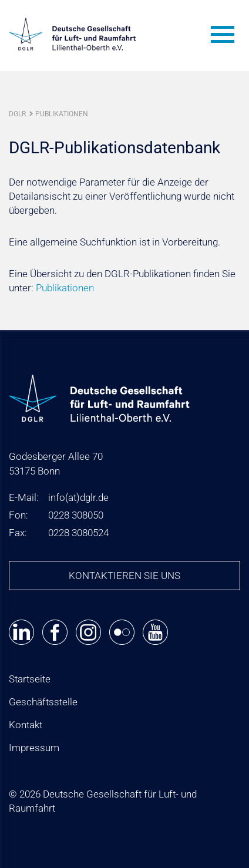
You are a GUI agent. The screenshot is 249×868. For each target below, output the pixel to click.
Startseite (30, 679)
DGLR (17, 114)
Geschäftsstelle (43, 702)
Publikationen (62, 114)
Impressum (34, 748)
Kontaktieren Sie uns (124, 576)
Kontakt (26, 725)
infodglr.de (78, 497)
